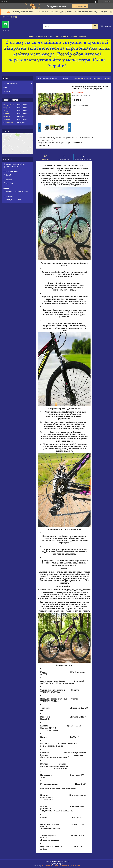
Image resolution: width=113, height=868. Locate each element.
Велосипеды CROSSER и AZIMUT (57, 78)
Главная (30, 36)
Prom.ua (67, 862)
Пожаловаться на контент (49, 866)
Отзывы (7, 91)
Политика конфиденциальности (69, 866)
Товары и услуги (43, 36)
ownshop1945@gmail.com (15, 164)
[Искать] (95, 26)
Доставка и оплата (78, 36)
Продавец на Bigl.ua (56, 864)
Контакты (65, 36)
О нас (56, 36)
